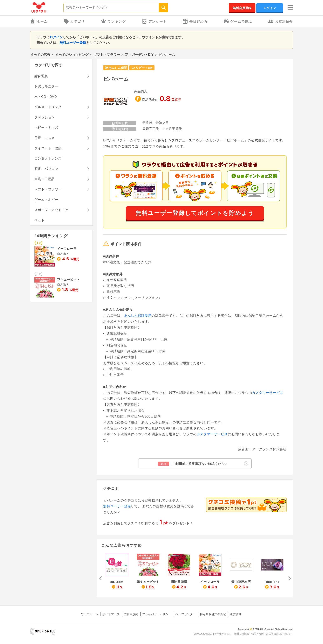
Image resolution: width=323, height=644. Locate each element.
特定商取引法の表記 (213, 614)
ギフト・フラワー (107, 55)
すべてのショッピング (72, 55)
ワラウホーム (90, 614)
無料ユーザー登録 (73, 43)
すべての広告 (40, 55)
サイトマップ (111, 614)
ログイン (270, 8)
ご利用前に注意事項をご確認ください (203, 464)
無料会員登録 (242, 8)
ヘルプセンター (186, 614)
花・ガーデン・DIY (139, 55)
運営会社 (236, 614)
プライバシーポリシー (157, 614)
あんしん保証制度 (138, 316)
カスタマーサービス (267, 393)
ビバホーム (116, 79)
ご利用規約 (131, 614)
